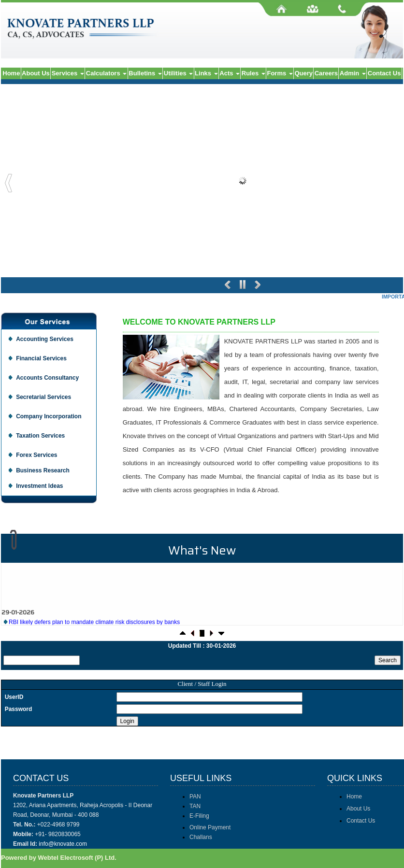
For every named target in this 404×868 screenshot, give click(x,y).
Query (303, 73)
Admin (353, 73)
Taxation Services (40, 436)
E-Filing (199, 816)
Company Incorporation (49, 416)
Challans (201, 837)
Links (206, 73)
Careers (326, 73)
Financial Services (41, 358)
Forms (280, 73)
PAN (195, 797)
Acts (230, 73)
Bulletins (145, 73)
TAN (195, 806)
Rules (253, 73)
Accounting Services (45, 339)
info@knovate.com (63, 844)
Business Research (43, 470)
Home (11, 73)
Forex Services (36, 455)
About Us (36, 73)
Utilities (179, 73)
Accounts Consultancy (47, 378)
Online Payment (210, 827)
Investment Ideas (39, 486)
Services (68, 73)
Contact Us (384, 73)
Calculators (106, 73)
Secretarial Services (43, 397)
